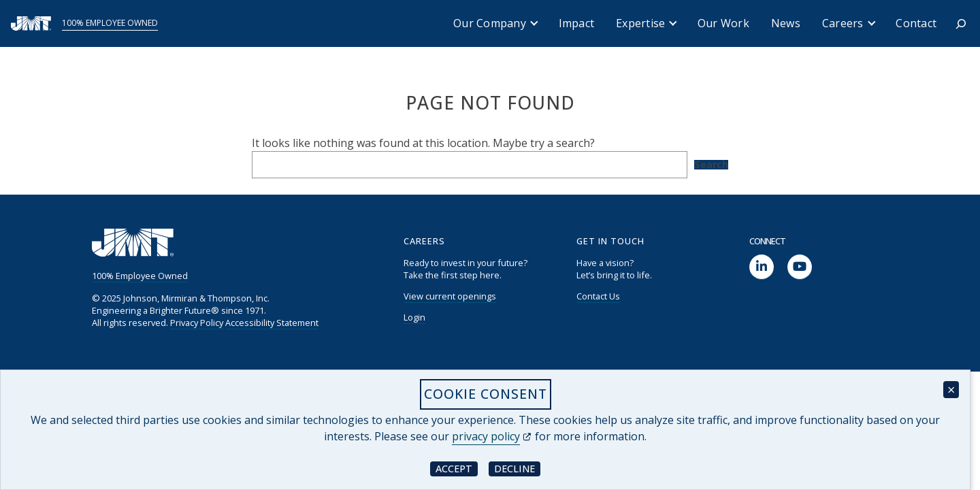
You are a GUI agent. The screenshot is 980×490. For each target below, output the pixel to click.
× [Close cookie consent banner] (951, 390)
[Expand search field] (961, 24)
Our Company (490, 23)
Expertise (640, 23)
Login (414, 317)
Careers (843, 23)
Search (711, 165)
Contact (916, 23)
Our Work (723, 23)
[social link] (762, 267)
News (786, 23)
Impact (577, 23)
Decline (517, 468)
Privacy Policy (197, 323)
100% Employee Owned (110, 23)
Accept (457, 468)
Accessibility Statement (272, 323)
